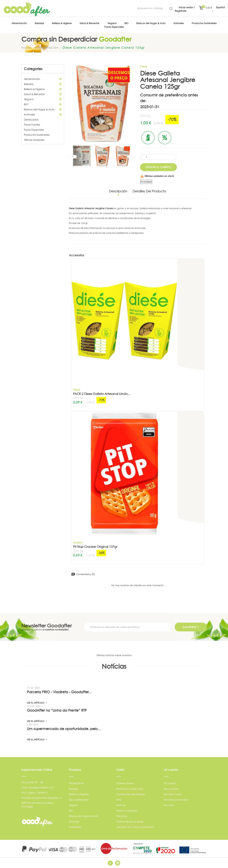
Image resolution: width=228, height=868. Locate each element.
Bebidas (43, 84)
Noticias (121, 805)
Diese (144, 66)
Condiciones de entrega (131, 794)
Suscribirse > (191, 627)
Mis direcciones (173, 794)
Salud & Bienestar (43, 94)
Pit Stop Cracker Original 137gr (95, 547)
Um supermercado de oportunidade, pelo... (64, 729)
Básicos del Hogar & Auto (43, 109)
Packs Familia (32, 125)
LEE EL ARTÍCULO (37, 703)
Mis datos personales (176, 800)
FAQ (119, 800)
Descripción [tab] (118, 191)
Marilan (78, 542)
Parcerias (122, 816)
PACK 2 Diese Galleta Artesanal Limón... (102, 394)
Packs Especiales (34, 130)
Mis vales (169, 805)
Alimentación (43, 79)
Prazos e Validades (127, 811)
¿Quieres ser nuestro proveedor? (135, 827)
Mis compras (171, 789)
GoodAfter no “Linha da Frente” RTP (57, 710)
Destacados (31, 120)
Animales (43, 115)
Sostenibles (75, 827)
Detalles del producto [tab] (149, 191)
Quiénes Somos (125, 783)
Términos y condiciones (130, 789)
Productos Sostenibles (37, 135)
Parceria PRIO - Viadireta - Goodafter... (59, 692)
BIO (43, 104)
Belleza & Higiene (43, 89)
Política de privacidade (130, 822)
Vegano (43, 99)
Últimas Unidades (34, 140)
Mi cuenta (170, 783)
